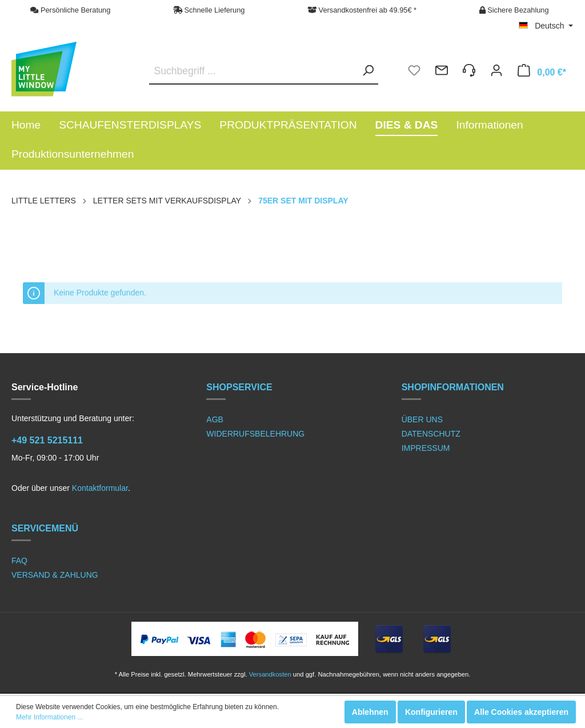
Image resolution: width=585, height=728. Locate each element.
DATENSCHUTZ (431, 434)
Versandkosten (270, 674)
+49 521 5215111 (47, 440)
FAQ (19, 561)
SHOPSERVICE (239, 387)
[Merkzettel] (414, 72)
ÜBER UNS (422, 419)
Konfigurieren (431, 712)
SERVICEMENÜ (45, 528)
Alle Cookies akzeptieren (521, 712)
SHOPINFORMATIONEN (453, 387)
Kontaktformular (100, 488)
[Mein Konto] (496, 72)
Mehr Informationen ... (49, 717)
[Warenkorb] (542, 72)
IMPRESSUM (426, 448)
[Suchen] (365, 71)
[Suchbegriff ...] (264, 71)
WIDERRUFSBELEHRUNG (255, 434)
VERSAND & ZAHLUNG (55, 575)
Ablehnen (370, 712)
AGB (215, 419)
